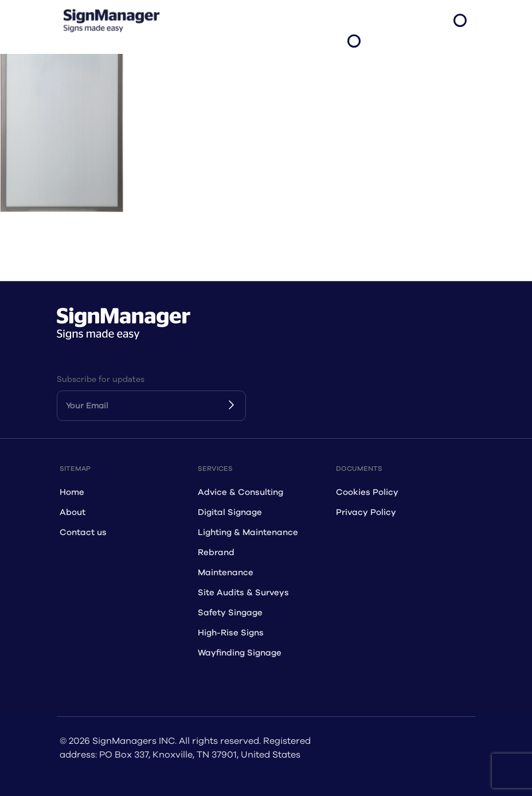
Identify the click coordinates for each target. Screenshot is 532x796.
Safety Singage (230, 613)
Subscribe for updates (101, 379)
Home (72, 492)
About (73, 512)
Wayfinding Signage (240, 653)
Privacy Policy (366, 512)
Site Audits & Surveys (243, 593)
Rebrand (216, 553)
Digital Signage (230, 512)
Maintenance (226, 573)
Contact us (83, 532)
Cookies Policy (367, 492)
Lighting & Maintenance (248, 532)
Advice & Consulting (240, 492)
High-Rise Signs (231, 633)
